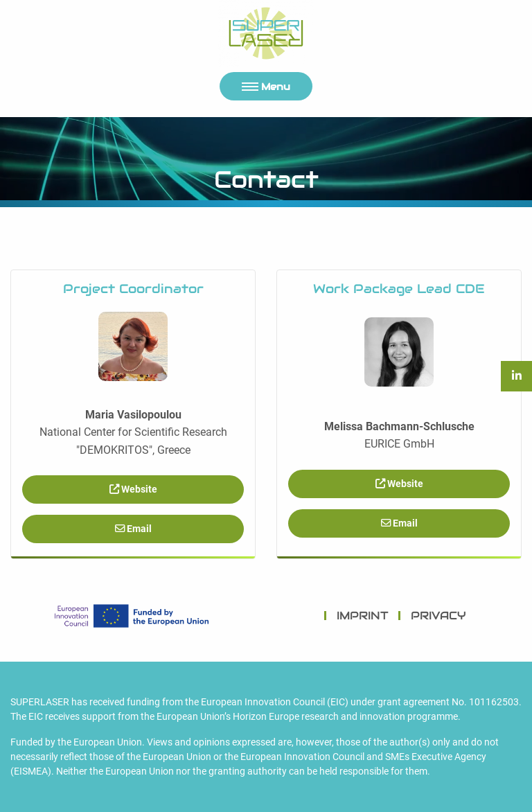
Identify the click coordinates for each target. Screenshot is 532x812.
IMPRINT (363, 616)
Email (133, 529)
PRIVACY (438, 616)
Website (133, 489)
